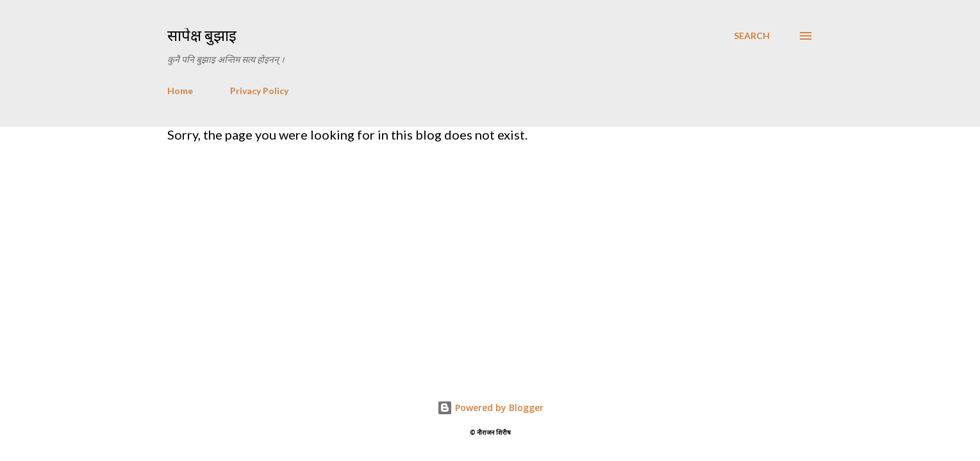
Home (180, 91)
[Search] (752, 36)
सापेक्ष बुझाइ (202, 36)
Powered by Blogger (490, 408)
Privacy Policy (259, 91)
